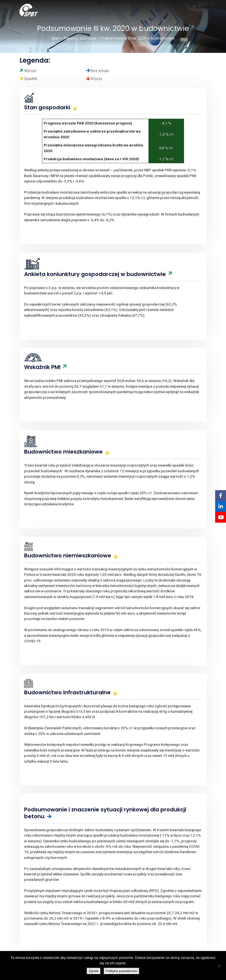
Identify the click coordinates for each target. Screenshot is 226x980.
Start (56, 38)
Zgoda (94, 971)
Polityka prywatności (122, 971)
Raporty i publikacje (80, 38)
